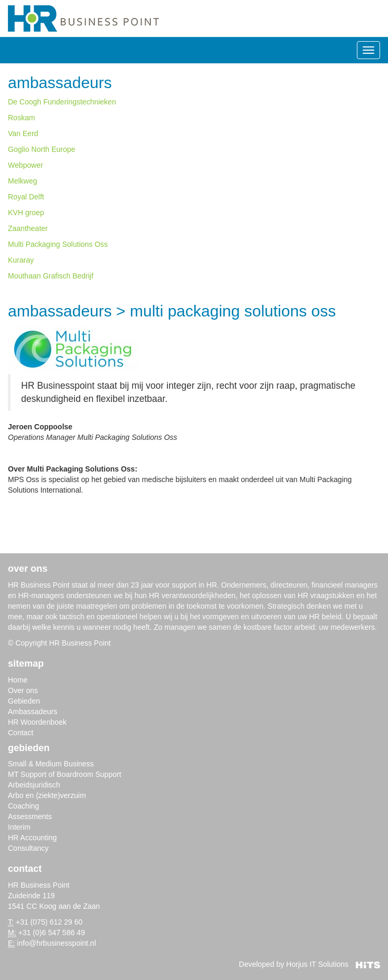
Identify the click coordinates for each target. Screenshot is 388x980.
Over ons (23, 690)
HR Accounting (32, 838)
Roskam (21, 118)
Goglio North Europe (42, 149)
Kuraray (21, 260)
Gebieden (24, 701)
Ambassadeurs (60, 83)
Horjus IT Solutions (333, 964)
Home (18, 680)
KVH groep (26, 213)
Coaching (23, 806)
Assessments (30, 816)
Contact (21, 733)
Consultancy (28, 848)
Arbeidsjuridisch (34, 785)
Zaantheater (28, 228)
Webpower (26, 165)
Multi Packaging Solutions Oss (58, 244)
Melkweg (22, 181)
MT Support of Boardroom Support (65, 774)
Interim (19, 827)
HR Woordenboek (37, 722)
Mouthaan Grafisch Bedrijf (51, 276)
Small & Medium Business (51, 764)
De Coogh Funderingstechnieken (62, 102)
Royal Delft (26, 197)
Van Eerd (23, 133)
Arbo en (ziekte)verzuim (47, 795)
